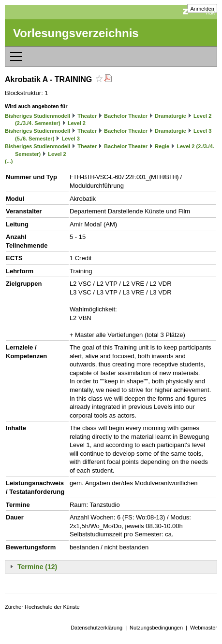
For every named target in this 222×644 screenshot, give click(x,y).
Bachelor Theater (126, 116)
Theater (87, 116)
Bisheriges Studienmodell (37, 116)
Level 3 (70, 139)
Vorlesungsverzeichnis (76, 33)
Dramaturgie (170, 116)
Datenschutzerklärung (96, 628)
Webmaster (204, 628)
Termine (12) (37, 567)
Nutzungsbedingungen (156, 628)
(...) (9, 161)
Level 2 (77, 123)
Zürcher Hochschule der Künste (42, 607)
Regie (162, 146)
